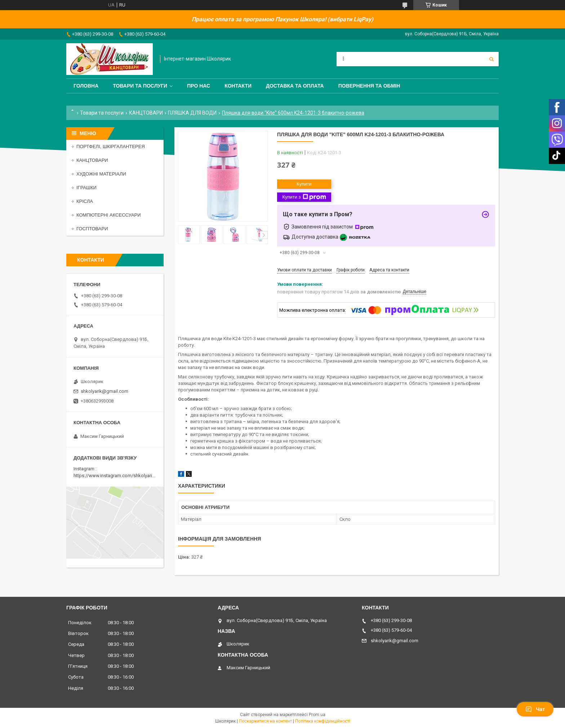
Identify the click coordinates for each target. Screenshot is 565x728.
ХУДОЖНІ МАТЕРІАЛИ (101, 174)
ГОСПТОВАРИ (92, 229)
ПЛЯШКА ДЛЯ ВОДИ (192, 113)
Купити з (304, 197)
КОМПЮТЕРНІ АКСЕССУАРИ (109, 215)
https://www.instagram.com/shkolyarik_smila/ (122, 476)
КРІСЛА (85, 201)
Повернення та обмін (369, 86)
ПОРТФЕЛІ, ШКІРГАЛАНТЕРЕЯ (111, 147)
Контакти (238, 86)
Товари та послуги (140, 86)
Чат (535, 709)
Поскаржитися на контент (265, 721)
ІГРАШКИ (86, 188)
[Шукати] (491, 59)
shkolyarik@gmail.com (104, 391)
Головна (86, 86)
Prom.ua (317, 715)
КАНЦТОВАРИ (146, 113)
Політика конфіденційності (323, 721)
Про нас (199, 86)
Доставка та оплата (295, 86)
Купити (304, 184)
